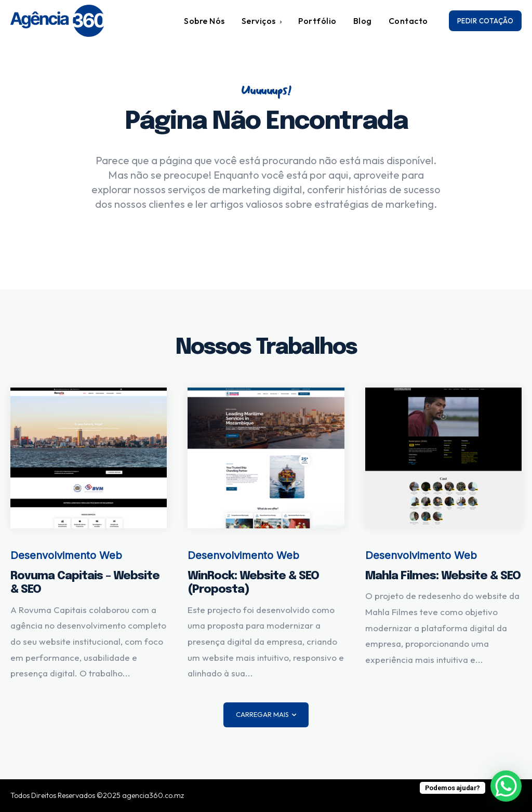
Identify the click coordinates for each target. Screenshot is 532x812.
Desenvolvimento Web (66, 555)
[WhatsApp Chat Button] (506, 786)
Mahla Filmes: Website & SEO (443, 576)
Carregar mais (266, 715)
